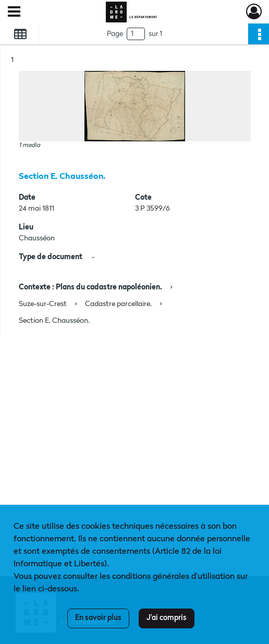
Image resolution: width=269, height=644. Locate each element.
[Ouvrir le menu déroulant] (14, 13)
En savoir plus (98, 618)
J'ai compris (167, 618)
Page (115, 34)
